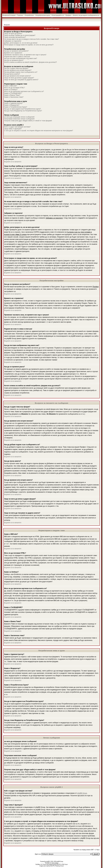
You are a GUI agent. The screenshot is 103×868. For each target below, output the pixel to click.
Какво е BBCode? (11, 86)
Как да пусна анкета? (12, 74)
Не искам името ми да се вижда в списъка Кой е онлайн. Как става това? (32, 39)
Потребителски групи (43, 15)
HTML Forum (64, 864)
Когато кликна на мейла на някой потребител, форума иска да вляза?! (30, 62)
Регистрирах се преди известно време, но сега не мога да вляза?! (29, 45)
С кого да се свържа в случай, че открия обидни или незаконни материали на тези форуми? (39, 131)
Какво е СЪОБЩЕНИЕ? (13, 93)
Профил (68, 15)
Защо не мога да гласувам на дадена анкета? (21, 80)
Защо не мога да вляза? (13, 34)
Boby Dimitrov (55, 863)
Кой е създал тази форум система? (17, 127)
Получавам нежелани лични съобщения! (19, 119)
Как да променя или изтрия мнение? (18, 70)
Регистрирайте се (58, 15)
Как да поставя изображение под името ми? (21, 58)
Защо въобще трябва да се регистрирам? (20, 35)
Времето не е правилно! (13, 53)
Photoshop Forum (59, 866)
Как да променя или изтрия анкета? (18, 76)
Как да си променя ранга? (14, 60)
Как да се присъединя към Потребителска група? (23, 109)
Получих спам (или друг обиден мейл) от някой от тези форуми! (28, 121)
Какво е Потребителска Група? (16, 107)
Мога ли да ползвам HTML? (14, 88)
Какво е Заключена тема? (14, 97)
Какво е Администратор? (13, 103)
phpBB (48, 861)
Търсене (20, 15)
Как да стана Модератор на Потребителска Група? (23, 111)
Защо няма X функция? (13, 129)
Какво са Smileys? (11, 90)
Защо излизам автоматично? (15, 37)
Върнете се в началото (13, 162)
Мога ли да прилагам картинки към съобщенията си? (24, 91)
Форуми (7, 25)
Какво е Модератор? (12, 105)
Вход (51, 18)
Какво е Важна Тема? (12, 95)
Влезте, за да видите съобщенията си (86, 15)
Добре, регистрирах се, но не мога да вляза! (21, 43)
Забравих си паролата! (13, 41)
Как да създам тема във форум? (16, 68)
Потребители (29, 15)
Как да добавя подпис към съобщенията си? (21, 72)
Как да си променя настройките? (16, 51)
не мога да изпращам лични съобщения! (19, 117)
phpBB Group (82, 793)
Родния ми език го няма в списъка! (17, 57)
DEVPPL (59, 864)
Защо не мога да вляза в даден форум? (19, 78)
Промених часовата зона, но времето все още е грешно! (25, 55)
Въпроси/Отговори (9, 15)
